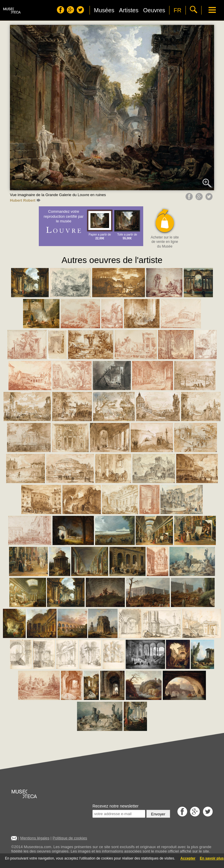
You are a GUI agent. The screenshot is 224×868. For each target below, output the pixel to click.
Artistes (129, 10)
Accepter (188, 858)
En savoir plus (212, 858)
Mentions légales (35, 838)
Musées (104, 10)
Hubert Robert (25, 200)
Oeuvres (154, 10)
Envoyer (158, 814)
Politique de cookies (70, 838)
